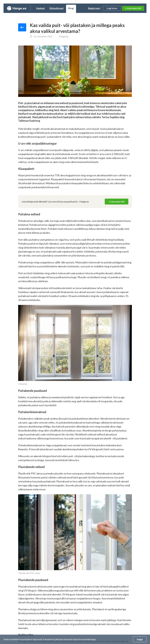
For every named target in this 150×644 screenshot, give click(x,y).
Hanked (40, 8)
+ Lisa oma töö (133, 8)
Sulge (140, 639)
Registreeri (94, 8)
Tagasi (22, 27)
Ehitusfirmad (56, 8)
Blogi (71, 8)
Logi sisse (112, 8)
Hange (17, 8)
